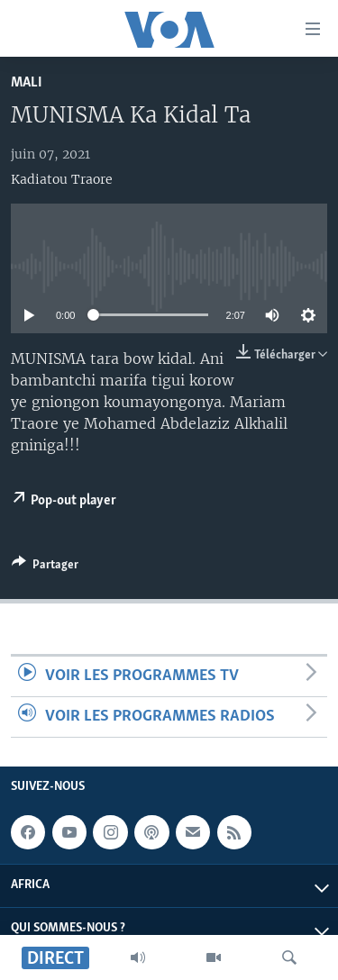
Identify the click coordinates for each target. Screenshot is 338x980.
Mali (27, 82)
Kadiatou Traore (62, 179)
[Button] (45, 567)
